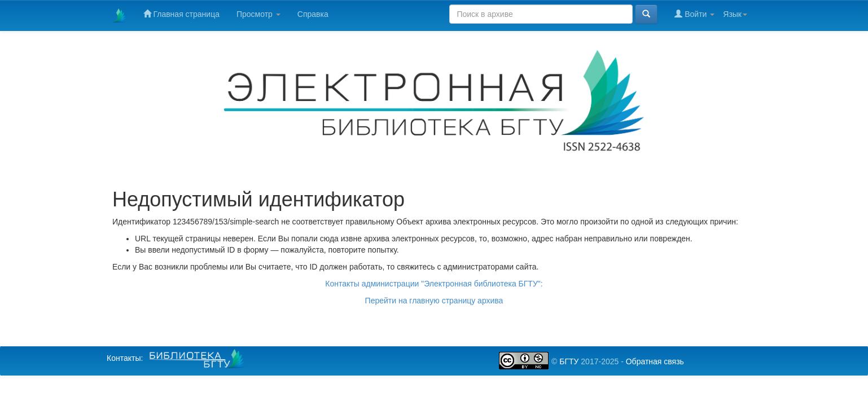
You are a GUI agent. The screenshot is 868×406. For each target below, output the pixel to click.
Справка (313, 14)
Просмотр (258, 14)
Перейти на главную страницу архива (434, 301)
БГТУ (569, 361)
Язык (735, 14)
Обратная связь (655, 361)
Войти (694, 14)
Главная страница (181, 14)
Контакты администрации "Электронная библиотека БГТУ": (434, 284)
